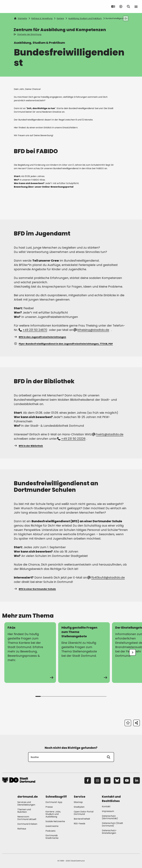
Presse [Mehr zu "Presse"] (49, 807)
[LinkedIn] (137, 780)
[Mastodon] (107, 780)
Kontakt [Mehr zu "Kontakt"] (106, 806)
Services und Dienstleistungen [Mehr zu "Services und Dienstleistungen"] (26, 803)
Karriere (60, 18)
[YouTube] (127, 780)
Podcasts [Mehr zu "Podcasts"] (50, 831)
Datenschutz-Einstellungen (109, 832)
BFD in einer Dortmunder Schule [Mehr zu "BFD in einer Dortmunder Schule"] (35, 589)
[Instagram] (97, 780)
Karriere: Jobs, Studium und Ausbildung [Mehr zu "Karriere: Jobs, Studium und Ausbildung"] (53, 814)
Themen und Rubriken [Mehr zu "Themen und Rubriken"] (24, 811)
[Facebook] (88, 780)
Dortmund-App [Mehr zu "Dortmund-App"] (54, 802)
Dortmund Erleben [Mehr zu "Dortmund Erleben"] (27, 824)
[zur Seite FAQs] (30, 653)
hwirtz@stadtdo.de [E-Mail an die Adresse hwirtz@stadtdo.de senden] (108, 434)
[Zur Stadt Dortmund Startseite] (19, 6)
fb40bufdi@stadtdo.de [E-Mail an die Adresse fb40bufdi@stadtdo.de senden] (106, 578)
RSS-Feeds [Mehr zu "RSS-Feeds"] (79, 824)
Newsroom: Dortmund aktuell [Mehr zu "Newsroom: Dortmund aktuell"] (27, 818)
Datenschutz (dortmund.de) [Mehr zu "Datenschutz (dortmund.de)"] (110, 817)
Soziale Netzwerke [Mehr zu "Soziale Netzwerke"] (55, 821)
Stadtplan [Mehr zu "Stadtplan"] (79, 807)
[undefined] (132, 652)
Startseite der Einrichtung (28, 34)
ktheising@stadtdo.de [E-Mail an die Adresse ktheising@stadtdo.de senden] (92, 330)
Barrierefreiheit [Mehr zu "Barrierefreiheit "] (82, 819)
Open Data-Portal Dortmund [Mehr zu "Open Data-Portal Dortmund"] (84, 813)
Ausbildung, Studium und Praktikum (85, 18)
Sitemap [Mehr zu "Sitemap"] (78, 802)
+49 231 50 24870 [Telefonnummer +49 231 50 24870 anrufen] (33, 330)
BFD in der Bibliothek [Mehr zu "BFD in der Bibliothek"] (28, 446)
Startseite (21, 18)
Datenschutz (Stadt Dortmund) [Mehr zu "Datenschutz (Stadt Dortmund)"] (112, 824)
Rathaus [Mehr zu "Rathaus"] (22, 829)
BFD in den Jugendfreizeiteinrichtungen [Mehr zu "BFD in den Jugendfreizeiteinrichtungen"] (40, 337)
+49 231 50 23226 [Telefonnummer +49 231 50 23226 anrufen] (71, 439)
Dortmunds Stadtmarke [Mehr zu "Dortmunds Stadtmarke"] (52, 837)
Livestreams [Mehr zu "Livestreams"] (52, 826)
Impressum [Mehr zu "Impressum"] (108, 811)
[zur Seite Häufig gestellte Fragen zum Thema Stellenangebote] (84, 653)
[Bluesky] (117, 780)
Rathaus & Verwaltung (42, 18)
